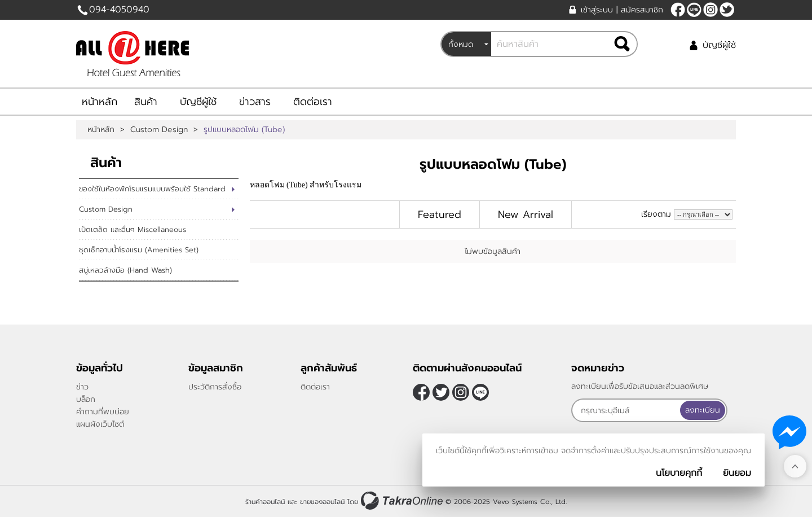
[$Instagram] (710, 10)
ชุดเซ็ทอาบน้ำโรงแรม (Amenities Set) (139, 250)
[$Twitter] (727, 10)
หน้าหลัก (100, 102)
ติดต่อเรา (313, 102)
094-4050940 (119, 10)
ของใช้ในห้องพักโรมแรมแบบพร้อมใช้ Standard (152, 189)
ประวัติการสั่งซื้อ (215, 387)
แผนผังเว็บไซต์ (100, 424)
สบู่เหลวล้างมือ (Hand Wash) (125, 270)
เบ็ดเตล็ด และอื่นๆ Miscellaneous (133, 229)
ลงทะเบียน (703, 410)
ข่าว (82, 387)
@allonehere (694, 10)
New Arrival (526, 214)
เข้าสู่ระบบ (597, 10)
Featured (440, 214)
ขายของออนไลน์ (322, 502)
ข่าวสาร (255, 102)
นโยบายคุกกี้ (679, 473)
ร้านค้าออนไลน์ (265, 502)
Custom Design (159, 130)
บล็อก (86, 399)
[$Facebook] (678, 10)
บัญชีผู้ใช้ (719, 45)
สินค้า (146, 102)
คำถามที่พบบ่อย (103, 412)
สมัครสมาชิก (642, 10)
